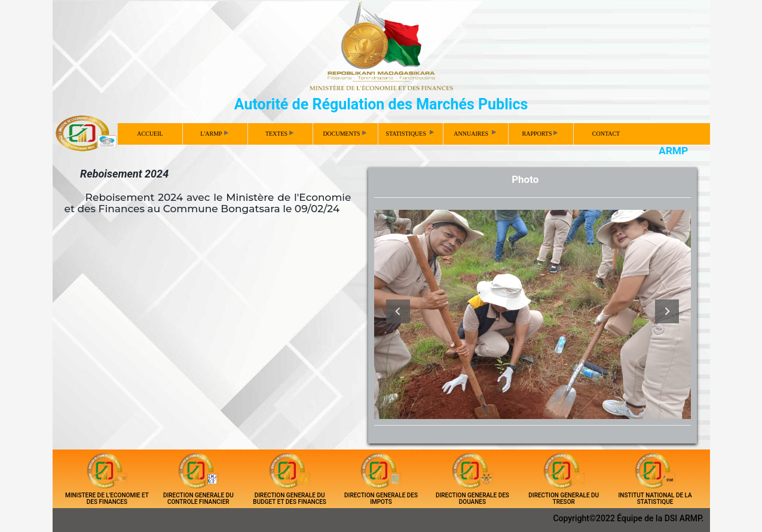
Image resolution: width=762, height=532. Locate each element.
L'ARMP (214, 134)
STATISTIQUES (410, 133)
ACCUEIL (150, 134)
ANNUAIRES (475, 133)
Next (667, 311)
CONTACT (606, 134)
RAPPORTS (540, 134)
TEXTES (279, 134)
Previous (398, 311)
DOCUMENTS (344, 134)
